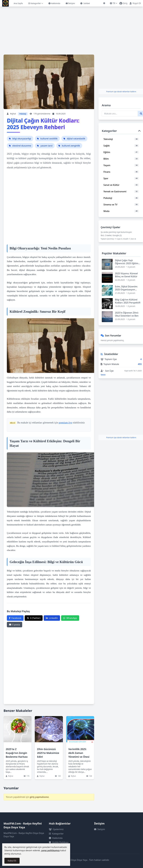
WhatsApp (70, 618)
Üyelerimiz (56, 829)
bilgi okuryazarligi (20, 139)
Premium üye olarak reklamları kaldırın (121, 92)
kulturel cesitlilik (47, 139)
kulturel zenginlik (69, 146)
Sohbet (85, 3)
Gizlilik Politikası (59, 842)
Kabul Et (12, 861)
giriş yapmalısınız (39, 797)
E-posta (15, 625)
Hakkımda (54, 3)
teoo (103, 375)
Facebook (15, 618)
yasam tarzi (45, 146)
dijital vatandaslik (74, 139)
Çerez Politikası (58, 847)
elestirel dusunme (20, 146)
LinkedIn (52, 618)
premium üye (65, 423)
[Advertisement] (71, 28)
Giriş (123, 3)
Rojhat (13, 114)
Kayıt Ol (135, 3)
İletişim (70, 3)
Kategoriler (36, 3)
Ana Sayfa (18, 3)
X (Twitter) (34, 618)
